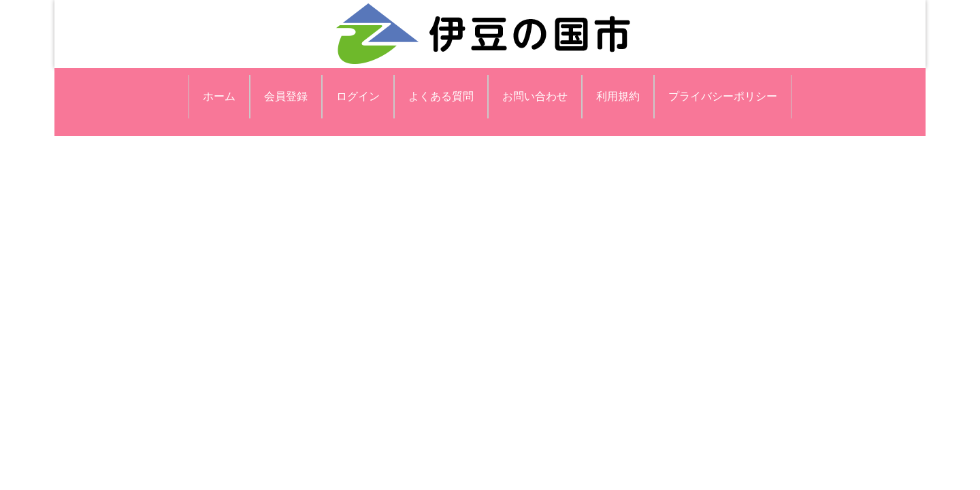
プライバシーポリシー (723, 96)
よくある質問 (441, 96)
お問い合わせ (535, 96)
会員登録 (286, 96)
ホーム (219, 96)
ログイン (358, 96)
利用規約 (618, 96)
